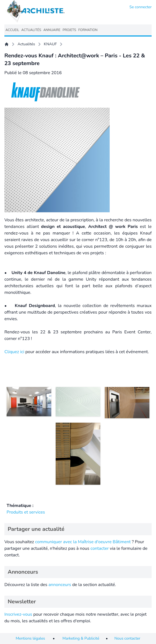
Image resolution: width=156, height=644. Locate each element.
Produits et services (26, 512)
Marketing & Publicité (81, 638)
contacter (100, 548)
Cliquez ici (14, 352)
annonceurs (60, 585)
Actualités (26, 44)
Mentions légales (30, 638)
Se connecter (141, 7)
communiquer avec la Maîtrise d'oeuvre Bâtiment (83, 542)
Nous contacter (127, 638)
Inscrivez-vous (18, 614)
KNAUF (50, 44)
